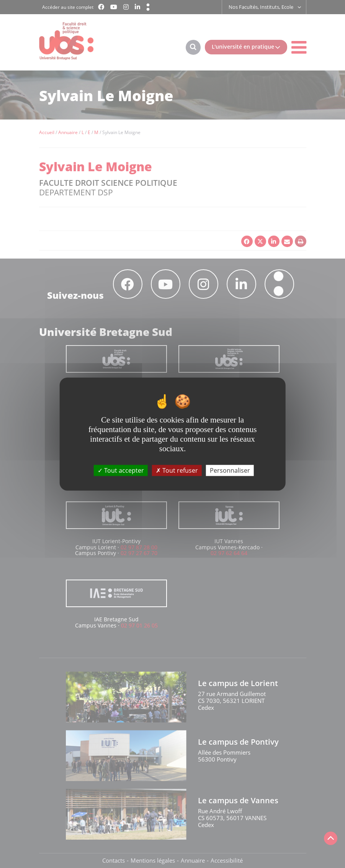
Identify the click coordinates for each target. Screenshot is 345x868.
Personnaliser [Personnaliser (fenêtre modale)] (230, 470)
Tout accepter (121, 470)
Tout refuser (177, 470)
